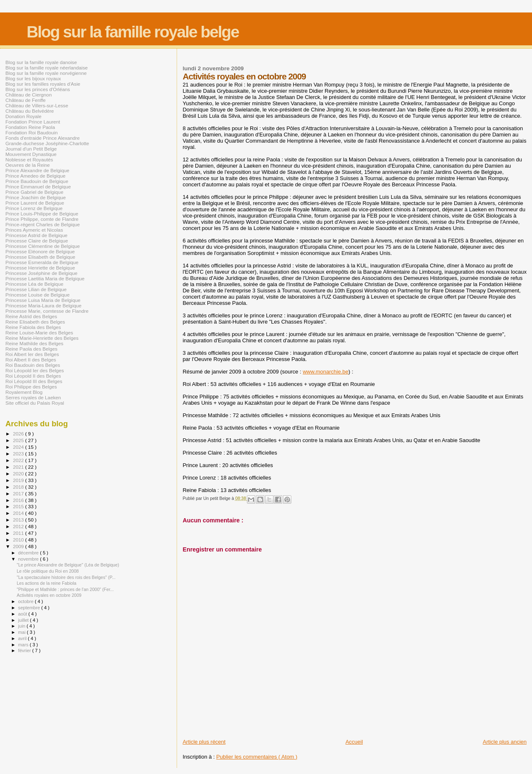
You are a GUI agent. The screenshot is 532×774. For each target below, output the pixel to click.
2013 (19, 520)
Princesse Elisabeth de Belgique (40, 257)
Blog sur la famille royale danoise (41, 62)
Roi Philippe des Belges (31, 387)
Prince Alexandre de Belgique (37, 170)
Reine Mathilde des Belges (34, 343)
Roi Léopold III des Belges (34, 381)
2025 (19, 440)
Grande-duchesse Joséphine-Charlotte (47, 143)
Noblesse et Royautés (29, 159)
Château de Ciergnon (28, 95)
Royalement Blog (24, 392)
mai (23, 632)
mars (24, 645)
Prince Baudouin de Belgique (37, 181)
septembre (30, 608)
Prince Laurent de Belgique (35, 203)
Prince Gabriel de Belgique (34, 192)
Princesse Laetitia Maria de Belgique (45, 278)
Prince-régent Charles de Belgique (43, 224)
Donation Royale (23, 116)
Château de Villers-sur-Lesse (37, 105)
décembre (29, 553)
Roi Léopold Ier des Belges (35, 370)
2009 (19, 546)
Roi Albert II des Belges (31, 360)
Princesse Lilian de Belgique (36, 289)
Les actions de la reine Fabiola (46, 583)
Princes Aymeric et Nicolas (34, 230)
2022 (19, 460)
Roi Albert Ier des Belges (32, 354)
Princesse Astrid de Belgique (36, 235)
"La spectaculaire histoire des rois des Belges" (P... (66, 577)
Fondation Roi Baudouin (32, 132)
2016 (19, 500)
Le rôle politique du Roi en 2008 (48, 571)
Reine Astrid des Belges (31, 316)
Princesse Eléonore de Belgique (40, 251)
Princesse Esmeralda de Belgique (42, 262)
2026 (19, 434)
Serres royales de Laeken (33, 397)
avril (23, 638)
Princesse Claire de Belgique (37, 241)
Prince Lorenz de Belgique (34, 208)
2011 (19, 533)
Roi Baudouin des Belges (33, 365)
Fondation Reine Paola (30, 127)
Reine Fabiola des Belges (33, 327)
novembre (29, 559)
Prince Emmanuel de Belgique (38, 187)
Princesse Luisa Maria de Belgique (43, 300)
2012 (19, 526)
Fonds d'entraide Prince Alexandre (43, 138)
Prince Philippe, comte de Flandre (42, 219)
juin (22, 626)
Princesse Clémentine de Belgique (43, 246)
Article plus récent (204, 742)
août (23, 614)
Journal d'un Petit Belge (31, 149)
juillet (24, 620)
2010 (19, 540)
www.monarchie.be (325, 372)
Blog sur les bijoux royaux (33, 78)
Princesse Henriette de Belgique (40, 268)
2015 (19, 506)
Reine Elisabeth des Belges (35, 322)
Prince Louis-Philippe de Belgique (42, 214)
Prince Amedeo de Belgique (36, 176)
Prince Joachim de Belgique (36, 197)
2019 (19, 480)
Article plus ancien (505, 742)
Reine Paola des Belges (31, 349)
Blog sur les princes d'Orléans (38, 89)
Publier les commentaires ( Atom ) (257, 757)
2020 (19, 474)
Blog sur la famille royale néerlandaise (47, 68)
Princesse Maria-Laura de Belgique (43, 305)
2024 (19, 447)
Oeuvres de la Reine (28, 165)
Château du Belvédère (30, 111)
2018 (19, 487)
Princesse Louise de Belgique (37, 295)
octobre (27, 601)
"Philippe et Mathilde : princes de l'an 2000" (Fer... (65, 589)
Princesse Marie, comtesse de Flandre (47, 311)
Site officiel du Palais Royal (35, 403)
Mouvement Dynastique (31, 154)
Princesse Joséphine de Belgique (41, 273)
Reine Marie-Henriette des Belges (42, 338)
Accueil (354, 742)
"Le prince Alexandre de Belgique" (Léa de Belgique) (68, 565)
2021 (19, 467)
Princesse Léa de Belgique (34, 284)
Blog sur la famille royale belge (133, 32)
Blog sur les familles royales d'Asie (43, 84)
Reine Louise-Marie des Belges (39, 333)
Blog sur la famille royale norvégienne (46, 73)
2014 (19, 513)
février (25, 650)
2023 (19, 454)
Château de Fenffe (26, 100)
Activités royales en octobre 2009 (49, 595)
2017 (19, 493)
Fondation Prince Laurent (33, 122)
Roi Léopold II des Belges (33, 376)
